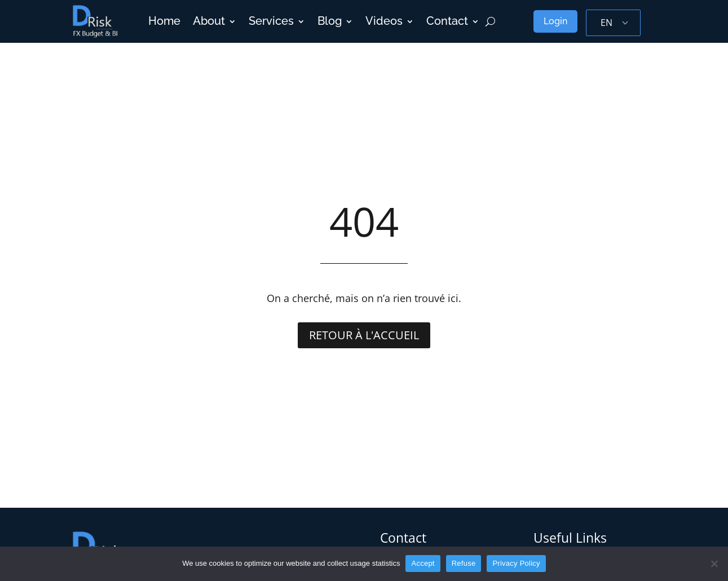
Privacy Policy (516, 563)
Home (164, 21)
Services (271, 21)
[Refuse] (714, 564)
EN (606, 23)
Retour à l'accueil (364, 335)
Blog (330, 21)
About (209, 21)
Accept (423, 563)
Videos (384, 21)
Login (555, 21)
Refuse (464, 563)
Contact (447, 21)
